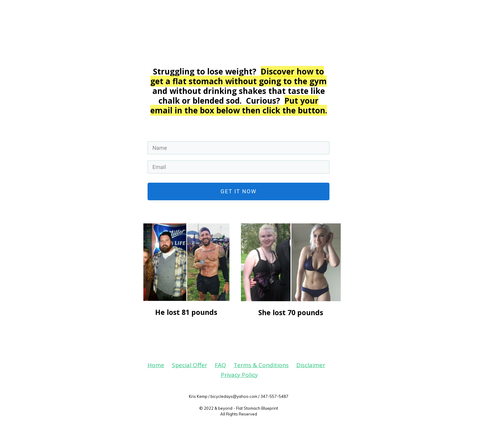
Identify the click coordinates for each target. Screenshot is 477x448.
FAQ (220, 365)
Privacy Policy (239, 375)
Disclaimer (311, 365)
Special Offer (190, 365)
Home (156, 365)
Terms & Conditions (261, 365)
